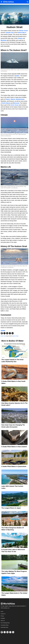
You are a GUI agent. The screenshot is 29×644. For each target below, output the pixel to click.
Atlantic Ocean (23, 31)
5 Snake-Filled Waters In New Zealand (14, 447)
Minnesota (16, 103)
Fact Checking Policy (5, 623)
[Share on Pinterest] (10, 333)
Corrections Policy (5, 625)
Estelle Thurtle (3, 336)
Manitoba (4, 40)
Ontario (20, 38)
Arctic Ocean (15, 105)
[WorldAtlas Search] (28, 2)
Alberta (13, 99)
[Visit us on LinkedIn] (13, 632)
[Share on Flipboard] (2, 333)
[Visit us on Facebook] (5, 632)
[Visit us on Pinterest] (10, 632)
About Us (3, 621)
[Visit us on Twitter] (7, 632)
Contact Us (3, 614)
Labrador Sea (9, 33)
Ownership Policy (4, 627)
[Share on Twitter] (7, 333)
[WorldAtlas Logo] (9, 2)
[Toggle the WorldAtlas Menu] (1, 2)
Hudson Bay (21, 33)
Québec (17, 76)
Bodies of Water (15, 336)
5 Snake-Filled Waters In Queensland (14, 466)
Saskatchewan (20, 99)
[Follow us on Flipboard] (2, 632)
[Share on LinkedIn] (13, 333)
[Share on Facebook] (4, 333)
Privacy (2, 616)
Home (2, 611)
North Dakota (6, 103)
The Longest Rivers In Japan (11, 508)
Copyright (3, 618)
